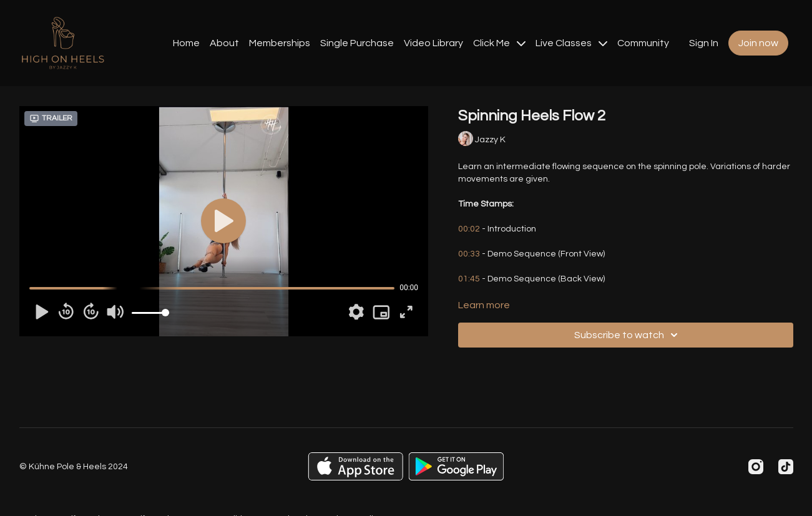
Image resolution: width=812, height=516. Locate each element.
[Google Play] (456, 466)
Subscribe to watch (628, 335)
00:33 (469, 254)
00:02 (469, 229)
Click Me (499, 43)
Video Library (433, 43)
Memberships (280, 43)
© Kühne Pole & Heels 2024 (74, 467)
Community (643, 43)
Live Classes (571, 43)
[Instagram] (756, 467)
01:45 (469, 279)
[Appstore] (355, 466)
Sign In (704, 43)
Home (186, 43)
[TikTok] (786, 467)
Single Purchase (357, 43)
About (224, 43)
